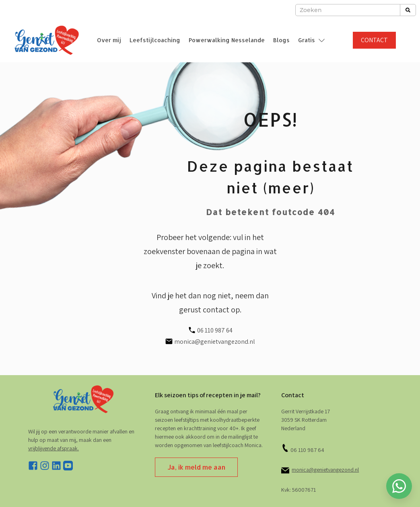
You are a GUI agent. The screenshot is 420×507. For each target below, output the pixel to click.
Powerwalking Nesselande (227, 40)
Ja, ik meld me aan (196, 467)
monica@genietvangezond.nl (325, 470)
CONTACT (374, 40)
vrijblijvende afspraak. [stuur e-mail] (54, 448)
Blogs (281, 40)
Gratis (307, 40)
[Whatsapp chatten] (399, 486)
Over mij (109, 40)
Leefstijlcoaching (155, 40)
